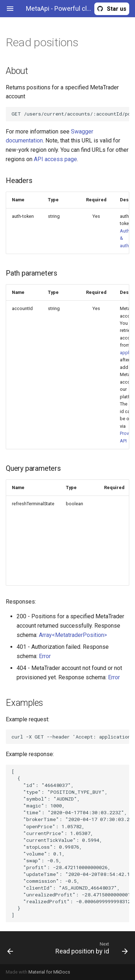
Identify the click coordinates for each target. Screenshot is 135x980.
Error (45, 656)
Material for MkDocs (49, 972)
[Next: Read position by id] (84, 948)
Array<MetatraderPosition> (73, 635)
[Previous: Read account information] (18, 948)
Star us (117, 9)
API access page (55, 159)
